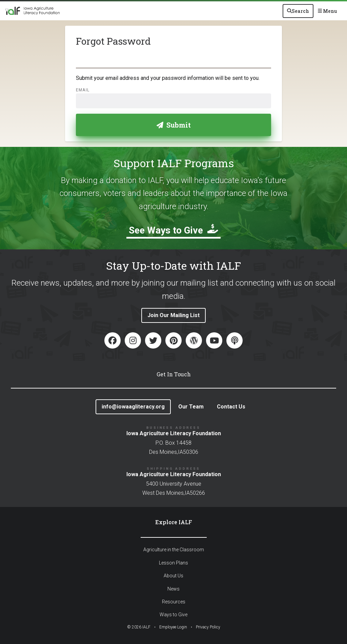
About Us (173, 576)
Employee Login (173, 627)
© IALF (139, 627)
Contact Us (231, 407)
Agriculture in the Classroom (174, 550)
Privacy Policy (208, 627)
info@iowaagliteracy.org (133, 407)
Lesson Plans (173, 563)
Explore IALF (174, 522)
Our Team (191, 407)
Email (83, 90)
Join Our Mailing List (173, 315)
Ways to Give (173, 615)
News (173, 589)
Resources (174, 602)
